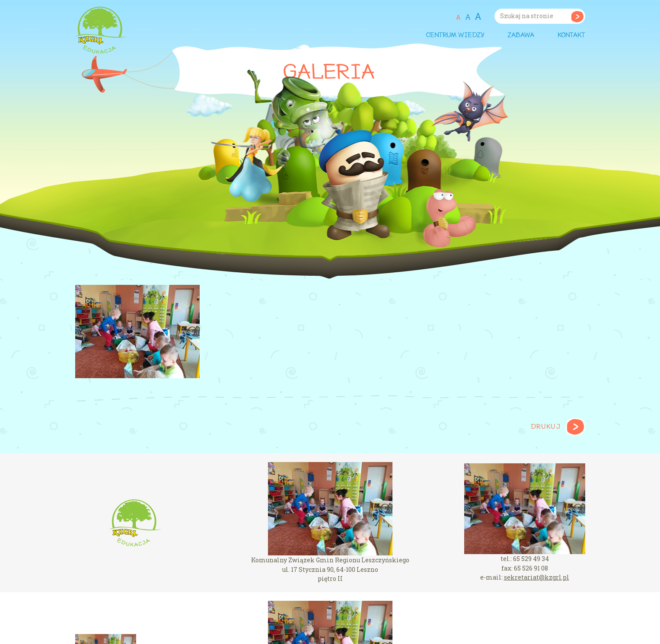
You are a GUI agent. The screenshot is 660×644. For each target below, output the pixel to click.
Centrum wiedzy (455, 35)
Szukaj (577, 16)
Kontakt (571, 35)
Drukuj (546, 427)
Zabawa (521, 35)
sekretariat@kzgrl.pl (537, 577)
